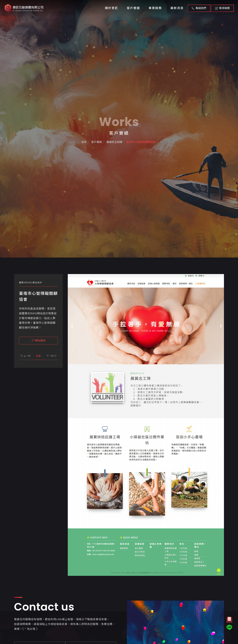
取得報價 (222, 8)
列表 (38, 356)
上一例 (25, 356)
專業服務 (155, 8)
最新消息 (177, 8)
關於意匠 (112, 8)
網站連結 (39, 340)
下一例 (51, 356)
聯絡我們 (199, 8)
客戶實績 (133, 8)
